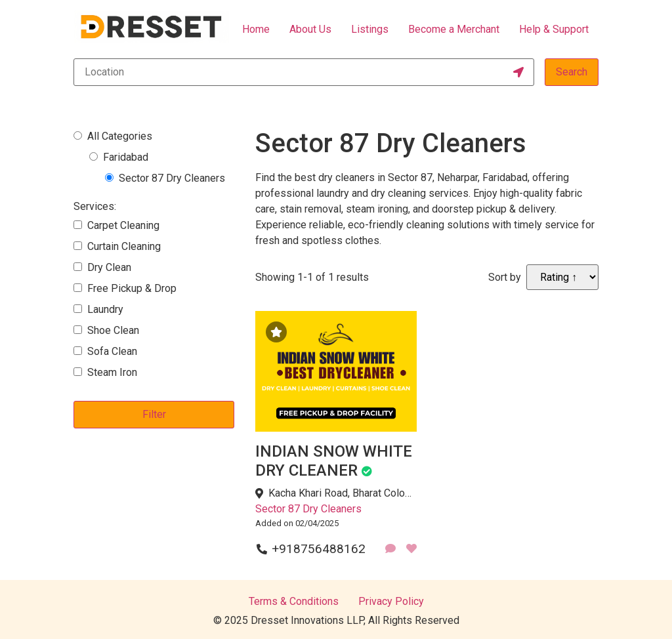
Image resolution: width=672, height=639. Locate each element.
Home (256, 29)
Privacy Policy (391, 601)
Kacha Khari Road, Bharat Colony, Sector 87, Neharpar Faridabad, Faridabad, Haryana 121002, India (342, 493)
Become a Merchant (454, 29)
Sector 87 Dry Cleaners (308, 509)
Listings (370, 29)
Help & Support (554, 29)
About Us (310, 29)
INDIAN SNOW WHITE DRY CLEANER (334, 461)
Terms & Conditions (294, 601)
